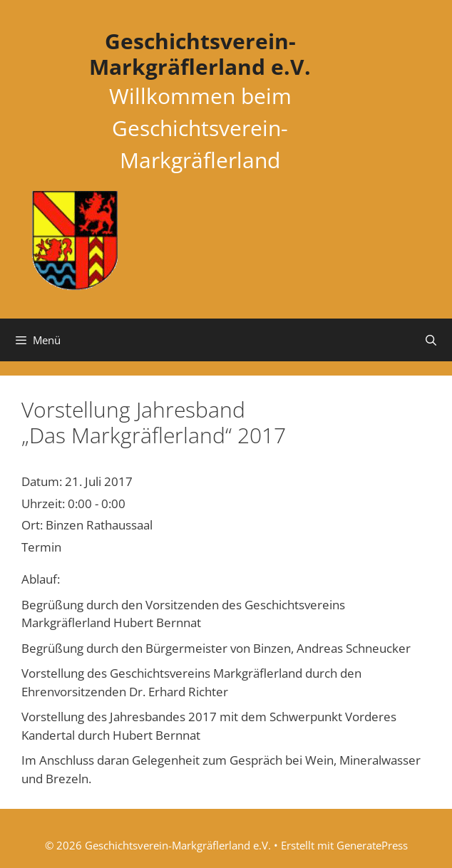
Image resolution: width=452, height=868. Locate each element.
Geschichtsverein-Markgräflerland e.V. (200, 54)
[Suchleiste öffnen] (431, 340)
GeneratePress (372, 845)
